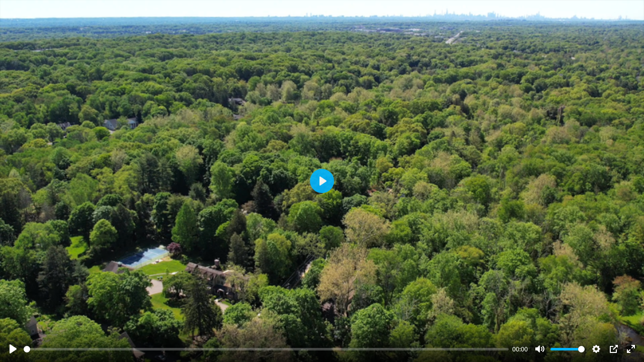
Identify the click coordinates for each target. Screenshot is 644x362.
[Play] (13, 349)
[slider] (266, 349)
